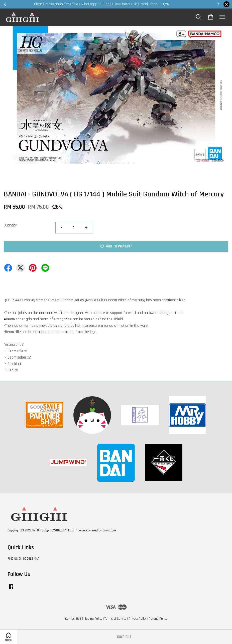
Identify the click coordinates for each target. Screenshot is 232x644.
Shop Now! (177, 4)
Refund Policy (158, 619)
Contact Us (72, 619)
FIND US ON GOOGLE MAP (24, 559)
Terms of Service (115, 619)
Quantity (10, 225)
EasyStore (109, 530)
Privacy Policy (138, 619)
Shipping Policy (92, 619)
